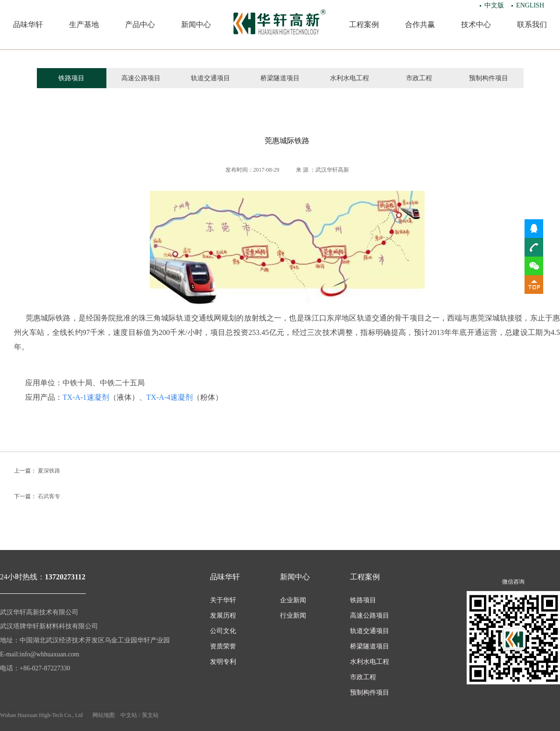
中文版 (494, 5)
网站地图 (104, 715)
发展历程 (223, 616)
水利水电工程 (350, 78)
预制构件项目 (489, 78)
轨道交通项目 (210, 78)
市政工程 (419, 78)
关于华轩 (223, 600)
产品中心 (140, 24)
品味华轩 (28, 24)
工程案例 (364, 24)
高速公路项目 (141, 78)
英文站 (150, 715)
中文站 (129, 715)
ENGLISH (530, 5)
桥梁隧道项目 (280, 78)
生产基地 (84, 24)
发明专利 (223, 662)
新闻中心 (196, 24)
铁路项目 (71, 78)
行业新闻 (293, 616)
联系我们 (532, 24)
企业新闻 (293, 600)
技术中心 (476, 24)
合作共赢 (420, 24)
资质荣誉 (223, 646)
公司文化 (223, 631)
